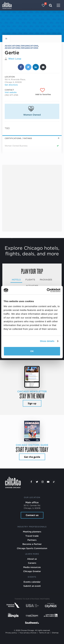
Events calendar (32, 582)
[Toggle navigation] (58, 6)
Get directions (11, 85)
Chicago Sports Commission (32, 548)
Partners (32, 540)
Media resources (32, 567)
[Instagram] (43, 482)
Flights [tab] (30, 280)
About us (32, 559)
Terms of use (44, 633)
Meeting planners (32, 532)
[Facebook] (31, 482)
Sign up (32, 403)
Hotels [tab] (16, 280)
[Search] (50, 5)
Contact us (32, 515)
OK (32, 351)
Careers (32, 563)
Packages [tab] (46, 280)
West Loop (15, 59)
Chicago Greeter (32, 571)
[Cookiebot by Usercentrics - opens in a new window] (47, 290)
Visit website (11, 92)
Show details (47, 341)
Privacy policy (11, 633)
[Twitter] (37, 482)
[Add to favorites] (43, 92)
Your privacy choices (28, 633)
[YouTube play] (48, 482)
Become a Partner (32, 544)
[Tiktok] (54, 482)
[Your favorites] (43, 5)
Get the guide (32, 457)
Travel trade (32, 536)
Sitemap (55, 633)
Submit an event (32, 586)
